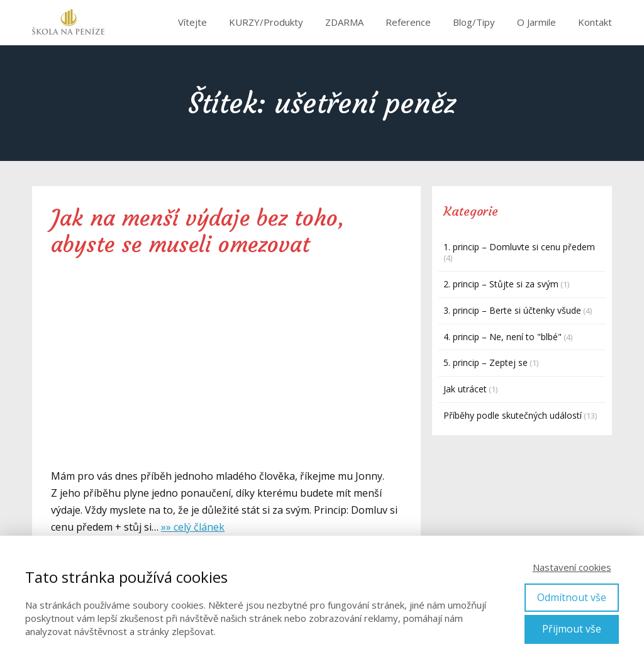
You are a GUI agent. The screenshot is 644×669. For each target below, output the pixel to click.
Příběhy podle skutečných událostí (513, 415)
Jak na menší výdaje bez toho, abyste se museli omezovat (198, 231)
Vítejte (192, 22)
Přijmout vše (572, 629)
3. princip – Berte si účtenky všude (512, 310)
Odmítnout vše (572, 597)
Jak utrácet (465, 389)
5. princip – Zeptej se (486, 362)
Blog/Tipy (474, 22)
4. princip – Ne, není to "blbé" (502, 337)
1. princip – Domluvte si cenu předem (519, 247)
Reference (408, 22)
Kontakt (595, 22)
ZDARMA (344, 22)
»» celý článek (193, 527)
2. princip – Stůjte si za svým (501, 284)
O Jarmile (536, 22)
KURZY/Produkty (266, 22)
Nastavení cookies (572, 567)
